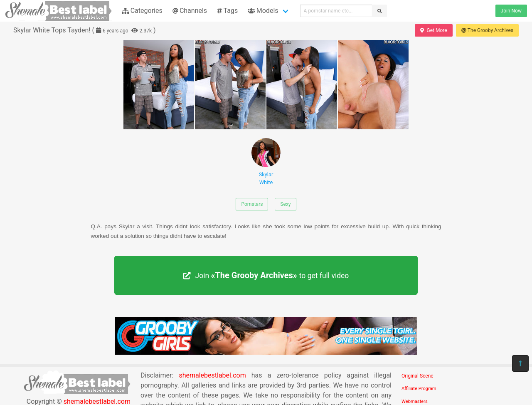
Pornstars (252, 204)
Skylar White (266, 162)
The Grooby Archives (487, 30)
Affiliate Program (419, 389)
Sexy (285, 204)
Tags (227, 11)
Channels (190, 11)
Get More (433, 30)
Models (263, 11)
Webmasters (415, 401)
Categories (142, 11)
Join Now (511, 11)
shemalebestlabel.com (212, 375)
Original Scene (417, 376)
